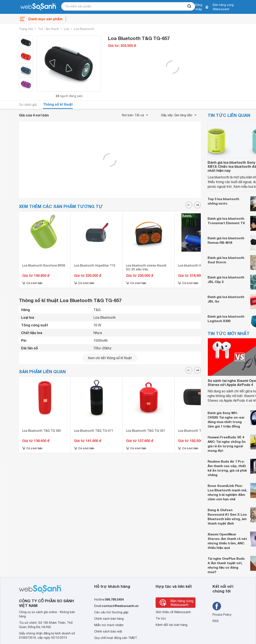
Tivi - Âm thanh (48, 29)
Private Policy (222, 615)
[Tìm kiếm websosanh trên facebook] (217, 606)
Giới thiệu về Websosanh (173, 612)
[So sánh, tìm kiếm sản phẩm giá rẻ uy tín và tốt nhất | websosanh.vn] (38, 7)
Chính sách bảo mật (108, 631)
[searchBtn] (189, 6)
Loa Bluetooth (84, 29)
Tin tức (161, 618)
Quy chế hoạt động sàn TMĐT (116, 638)
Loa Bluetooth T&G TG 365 (42, 431)
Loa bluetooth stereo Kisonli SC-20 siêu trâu (146, 267)
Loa (67, 29)
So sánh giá (28, 105)
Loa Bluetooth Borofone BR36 (44, 265)
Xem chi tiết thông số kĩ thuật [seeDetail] (110, 358)
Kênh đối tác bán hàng (171, 625)
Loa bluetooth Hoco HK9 (196, 265)
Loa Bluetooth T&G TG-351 (146, 431)
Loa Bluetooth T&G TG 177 (197, 431)
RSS (216, 621)
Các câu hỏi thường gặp (111, 612)
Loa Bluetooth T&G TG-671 (94, 431)
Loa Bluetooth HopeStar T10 (95, 265)
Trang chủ (26, 29)
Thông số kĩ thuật (58, 104)
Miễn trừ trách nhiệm (109, 625)
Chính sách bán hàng (109, 619)
